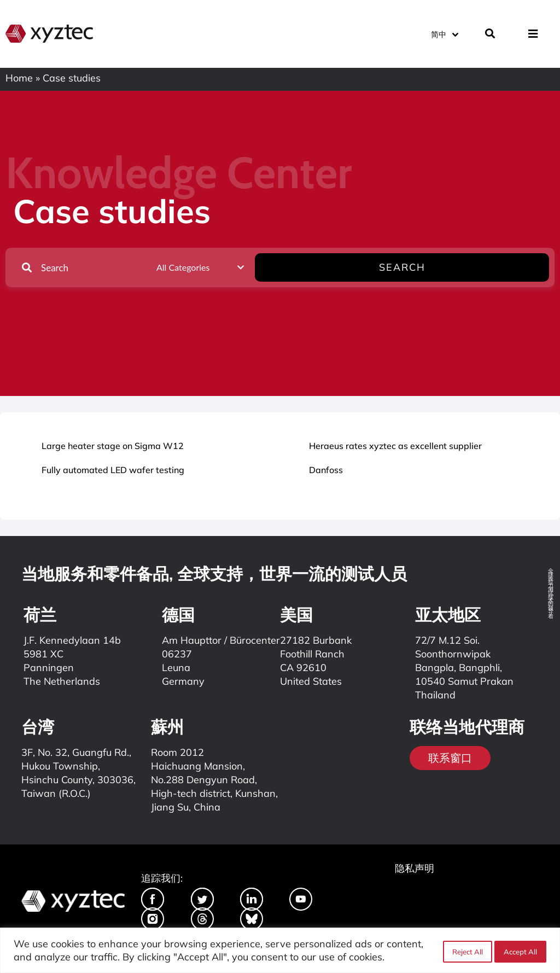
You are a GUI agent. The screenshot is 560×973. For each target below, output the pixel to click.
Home (19, 78)
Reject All (465, 951)
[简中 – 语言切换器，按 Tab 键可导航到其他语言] (444, 33)
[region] (280, 950)
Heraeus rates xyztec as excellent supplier (395, 446)
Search (515, 267)
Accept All (520, 951)
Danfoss (326, 470)
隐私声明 (415, 868)
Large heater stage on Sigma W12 (113, 446)
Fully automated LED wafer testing (113, 470)
